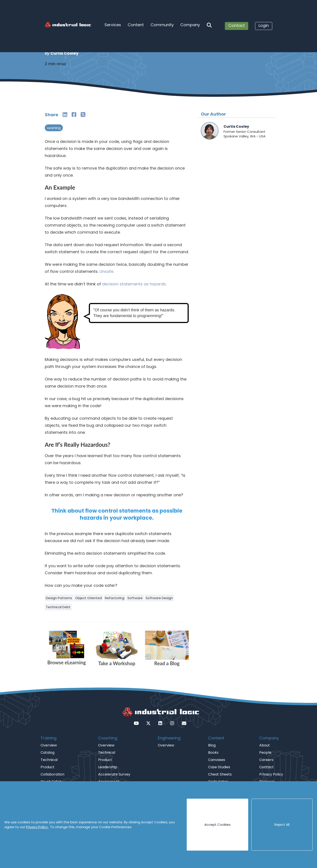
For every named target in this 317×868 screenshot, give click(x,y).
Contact (237, 25)
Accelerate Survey (114, 774)
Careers (266, 760)
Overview (49, 745)
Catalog (48, 753)
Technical (49, 760)
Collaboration (52, 774)
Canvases (217, 760)
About (265, 745)
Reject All (282, 825)
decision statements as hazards (134, 284)
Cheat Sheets (220, 774)
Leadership (108, 767)
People (265, 753)
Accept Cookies (217, 825)
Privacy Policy (37, 827)
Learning (54, 128)
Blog (212, 745)
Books (213, 753)
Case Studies (219, 767)
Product (48, 767)
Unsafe (106, 271)
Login (264, 25)
